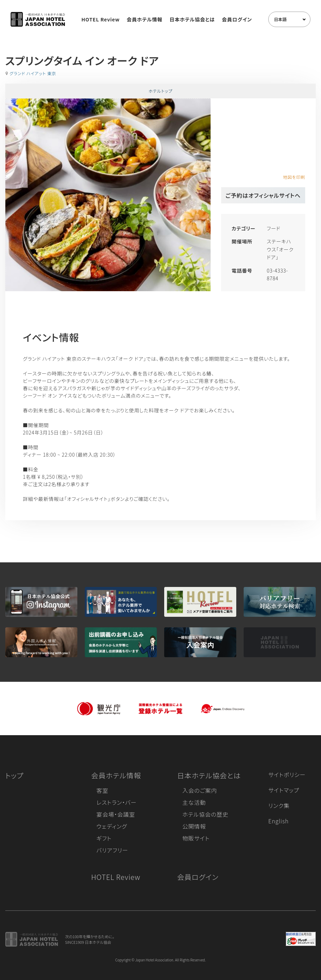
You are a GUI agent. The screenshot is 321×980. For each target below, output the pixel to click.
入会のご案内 (200, 790)
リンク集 (279, 805)
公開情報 (194, 826)
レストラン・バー (116, 802)
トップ (14, 775)
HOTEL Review (100, 19)
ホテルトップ (160, 91)
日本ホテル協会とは (192, 19)
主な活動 (194, 802)
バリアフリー (112, 850)
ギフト (104, 838)
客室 (102, 790)
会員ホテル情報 (145, 19)
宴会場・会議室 (116, 814)
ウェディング (112, 826)
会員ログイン (237, 19)
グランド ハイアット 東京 (33, 73)
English (278, 821)
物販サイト (196, 838)
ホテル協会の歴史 (206, 814)
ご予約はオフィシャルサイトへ (263, 195)
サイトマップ (284, 790)
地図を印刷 (294, 177)
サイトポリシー (287, 775)
